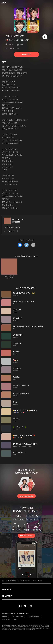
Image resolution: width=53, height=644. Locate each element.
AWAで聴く (26, 54)
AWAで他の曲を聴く (26, 496)
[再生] (45, 37)
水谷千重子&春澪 (23, 40)
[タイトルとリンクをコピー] (33, 245)
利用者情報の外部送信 (33, 617)
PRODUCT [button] (6, 589)
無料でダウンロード (26, 536)
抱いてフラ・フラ (18, 220)
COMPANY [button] (7, 596)
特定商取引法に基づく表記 (9, 620)
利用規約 (4, 617)
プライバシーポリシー (17, 617)
